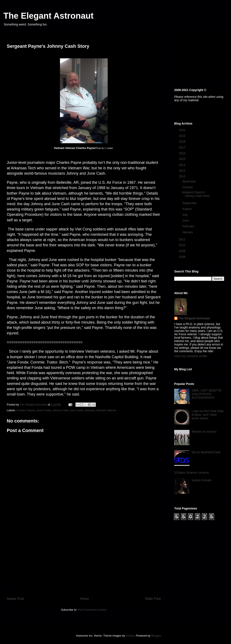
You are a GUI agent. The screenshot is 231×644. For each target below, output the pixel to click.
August (187, 209)
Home (85, 599)
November (189, 181)
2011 (183, 239)
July (185, 215)
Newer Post (15, 599)
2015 (183, 159)
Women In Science (204, 432)
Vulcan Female (202, 480)
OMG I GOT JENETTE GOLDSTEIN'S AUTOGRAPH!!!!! (207, 394)
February (189, 226)
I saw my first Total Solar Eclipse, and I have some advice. (208, 415)
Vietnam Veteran (106, 410)
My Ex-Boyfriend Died (206, 452)
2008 (183, 257)
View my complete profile (191, 356)
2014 (183, 165)
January (188, 232)
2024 (183, 130)
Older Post (153, 599)
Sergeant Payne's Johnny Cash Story (196, 194)
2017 (183, 147)
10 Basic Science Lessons (191, 473)
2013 (183, 171)
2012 (183, 176)
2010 (183, 245)
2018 (183, 142)
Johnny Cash (60, 410)
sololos (130, 636)
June (186, 220)
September (190, 203)
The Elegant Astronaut (48, 16)
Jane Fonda (43, 410)
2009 (183, 251)
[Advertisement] (84, 559)
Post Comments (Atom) (92, 610)
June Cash (76, 410)
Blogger (156, 636)
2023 (183, 136)
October (188, 187)
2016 (183, 153)
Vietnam (89, 410)
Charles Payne (26, 410)
